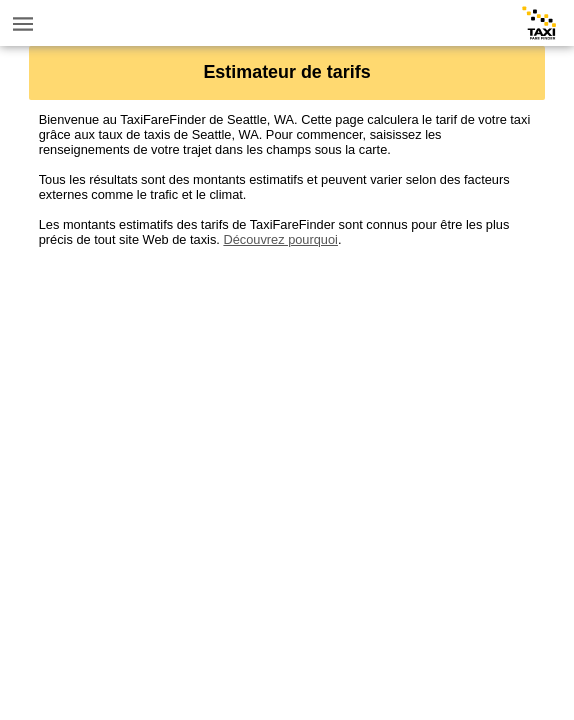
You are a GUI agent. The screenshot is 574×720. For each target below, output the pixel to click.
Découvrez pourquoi (280, 239)
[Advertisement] (287, 387)
